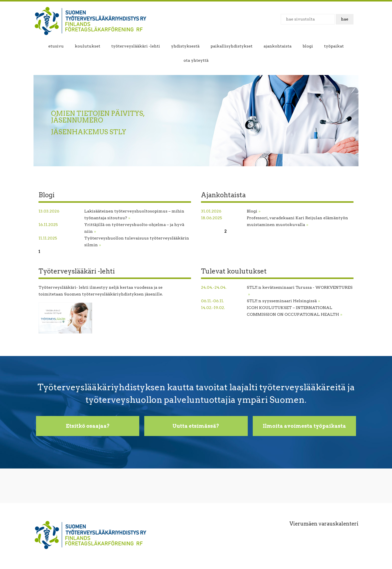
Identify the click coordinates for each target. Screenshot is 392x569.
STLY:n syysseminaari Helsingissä (283, 301)
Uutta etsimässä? (196, 426)
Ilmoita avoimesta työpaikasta (304, 426)
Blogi (254, 211)
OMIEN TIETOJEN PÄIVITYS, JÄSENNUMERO (98, 117)
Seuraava (61, 252)
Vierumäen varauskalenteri (324, 524)
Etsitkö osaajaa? (88, 426)
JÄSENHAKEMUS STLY (89, 132)
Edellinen (211, 231)
